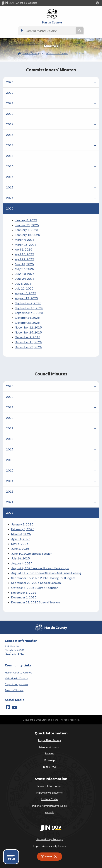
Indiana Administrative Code (50, 806)
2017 (10, 145)
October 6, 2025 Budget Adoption (35, 588)
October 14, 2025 (27, 318)
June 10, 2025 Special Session (32, 554)
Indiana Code (50, 799)
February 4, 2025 (27, 230)
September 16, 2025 (29, 308)
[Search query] (50, 31)
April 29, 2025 (24, 259)
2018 (10, 135)
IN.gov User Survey (50, 740)
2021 (10, 103)
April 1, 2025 (24, 250)
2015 (10, 166)
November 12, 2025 (28, 327)
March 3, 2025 (21, 534)
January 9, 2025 (22, 524)
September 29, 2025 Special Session (36, 583)
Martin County (52, 22)
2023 (10, 82)
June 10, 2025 (25, 274)
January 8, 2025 (26, 220)
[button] (98, 3)
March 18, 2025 (26, 245)
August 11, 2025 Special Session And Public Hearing (46, 573)
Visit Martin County (16, 678)
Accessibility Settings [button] (50, 839)
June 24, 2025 (25, 279)
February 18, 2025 (27, 235)
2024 (10, 198)
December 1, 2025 (24, 597)
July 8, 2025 (23, 284)
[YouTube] (15, 707)
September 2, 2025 (28, 303)
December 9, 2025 (28, 337)
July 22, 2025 (24, 289)
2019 (10, 124)
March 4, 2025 (25, 240)
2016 (10, 156)
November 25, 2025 (28, 332)
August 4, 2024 (22, 563)
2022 (10, 93)
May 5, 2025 (20, 544)
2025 (10, 209)
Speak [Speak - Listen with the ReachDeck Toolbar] (49, 856)
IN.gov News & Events (50, 793)
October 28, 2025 (27, 323)
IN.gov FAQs (50, 767)
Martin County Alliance (19, 673)
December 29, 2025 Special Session (35, 602)
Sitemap (50, 760)
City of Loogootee (16, 684)
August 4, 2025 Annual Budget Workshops (40, 568)
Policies (50, 753)
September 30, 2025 (29, 313)
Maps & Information (50, 786)
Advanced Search (50, 747)
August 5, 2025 (25, 293)
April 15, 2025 (24, 254)
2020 (10, 114)
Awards (50, 812)
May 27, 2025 (24, 269)
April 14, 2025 (21, 539)
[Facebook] (8, 707)
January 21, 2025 (27, 225)
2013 (10, 187)
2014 (10, 177)
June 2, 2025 (20, 549)
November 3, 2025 (24, 593)
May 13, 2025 (24, 264)
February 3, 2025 (23, 529)
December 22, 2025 (28, 347)
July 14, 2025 (21, 558)
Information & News (57, 53)
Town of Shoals (14, 690)
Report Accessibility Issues (50, 846)
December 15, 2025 (28, 342)
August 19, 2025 (26, 298)
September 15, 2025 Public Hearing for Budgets (43, 578)
